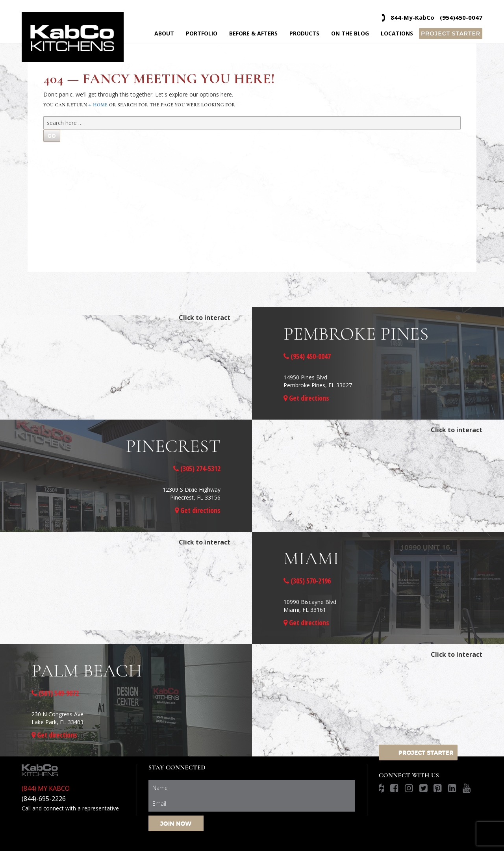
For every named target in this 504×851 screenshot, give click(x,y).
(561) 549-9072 (55, 693)
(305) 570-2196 (307, 581)
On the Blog (350, 33)
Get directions (306, 398)
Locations (397, 33)
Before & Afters (253, 33)
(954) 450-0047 (307, 356)
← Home (98, 105)
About (164, 33)
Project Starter (451, 33)
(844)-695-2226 (44, 799)
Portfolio (202, 33)
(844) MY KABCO (46, 788)
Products (304, 33)
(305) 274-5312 (197, 468)
